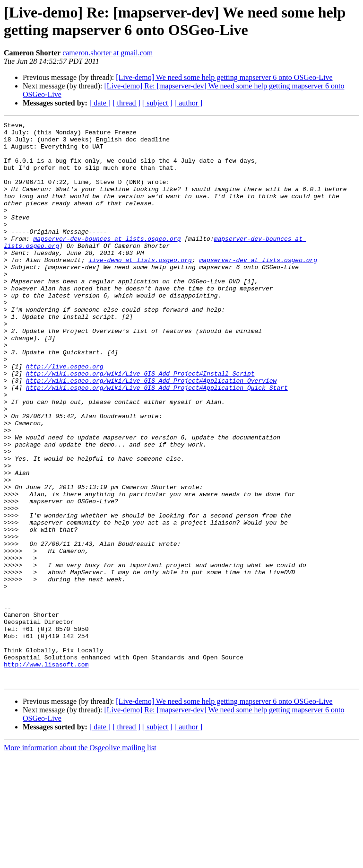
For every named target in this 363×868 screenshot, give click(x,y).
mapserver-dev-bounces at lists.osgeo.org (107, 263)
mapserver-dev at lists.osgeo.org (258, 288)
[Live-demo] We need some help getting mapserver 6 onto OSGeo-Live (224, 77)
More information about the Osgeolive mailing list (80, 860)
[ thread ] (126, 103)
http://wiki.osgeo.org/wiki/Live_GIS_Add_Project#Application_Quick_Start (157, 441)
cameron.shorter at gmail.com (108, 53)
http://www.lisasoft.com (46, 773)
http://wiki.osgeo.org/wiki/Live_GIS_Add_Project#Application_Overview (151, 433)
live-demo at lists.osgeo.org (140, 288)
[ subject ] (157, 103)
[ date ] (100, 103)
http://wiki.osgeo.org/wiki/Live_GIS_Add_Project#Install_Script (140, 424)
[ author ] (189, 103)
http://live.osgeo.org (65, 416)
